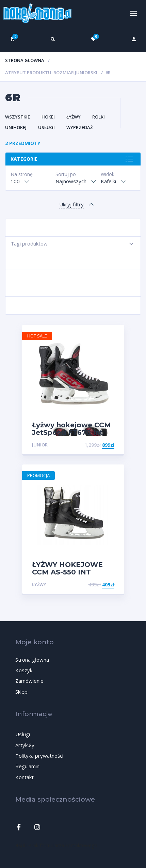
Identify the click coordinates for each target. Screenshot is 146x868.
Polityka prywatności (39, 756)
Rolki (99, 117)
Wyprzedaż (79, 127)
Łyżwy (74, 117)
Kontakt (25, 777)
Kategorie (24, 159)
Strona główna (25, 60)
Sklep (21, 692)
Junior (40, 445)
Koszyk (24, 670)
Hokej (48, 117)
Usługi (46, 127)
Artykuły (25, 745)
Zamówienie (29, 681)
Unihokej (16, 127)
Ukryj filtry (71, 204)
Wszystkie (18, 117)
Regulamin (27, 766)
